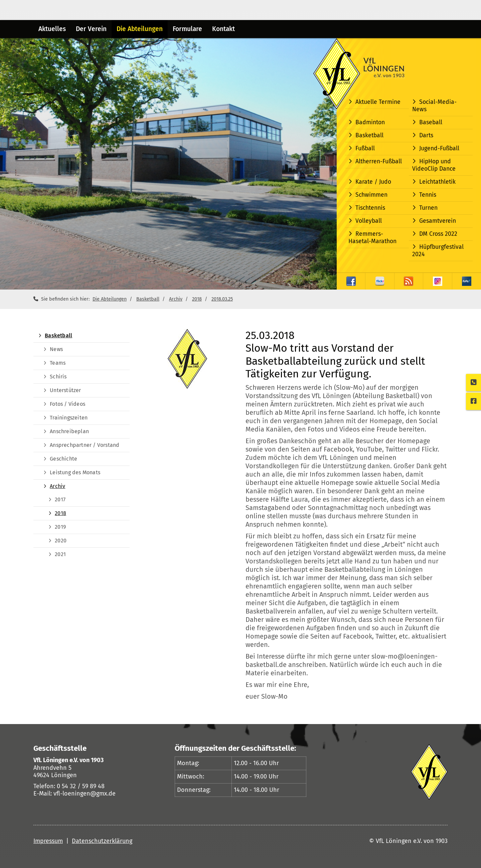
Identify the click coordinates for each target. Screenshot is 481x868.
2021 (60, 554)
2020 (61, 541)
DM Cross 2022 (438, 234)
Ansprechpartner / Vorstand (85, 445)
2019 (60, 527)
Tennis (428, 195)
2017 (60, 499)
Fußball (365, 148)
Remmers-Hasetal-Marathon (372, 238)
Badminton (370, 122)
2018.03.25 (222, 299)
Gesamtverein (438, 221)
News (56, 349)
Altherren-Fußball (379, 161)
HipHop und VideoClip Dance (434, 165)
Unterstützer (65, 390)
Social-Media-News (434, 106)
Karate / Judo (373, 182)
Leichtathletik (437, 182)
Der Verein (91, 29)
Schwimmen (371, 195)
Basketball (369, 135)
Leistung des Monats (75, 472)
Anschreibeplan (69, 431)
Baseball (431, 122)
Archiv (176, 299)
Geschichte (63, 459)
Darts (426, 135)
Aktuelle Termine (378, 102)
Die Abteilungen (140, 29)
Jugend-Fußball (439, 148)
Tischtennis (370, 208)
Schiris (58, 377)
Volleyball (369, 221)
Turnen (428, 208)
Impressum (48, 841)
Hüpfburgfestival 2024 (438, 251)
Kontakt (223, 29)
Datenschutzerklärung (102, 841)
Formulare (187, 29)
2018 (197, 299)
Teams (58, 363)
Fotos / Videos (67, 404)
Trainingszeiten (69, 418)
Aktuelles (52, 29)
